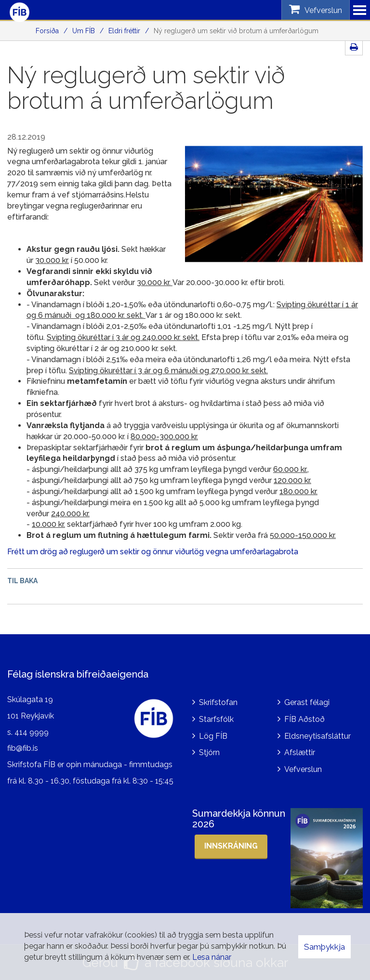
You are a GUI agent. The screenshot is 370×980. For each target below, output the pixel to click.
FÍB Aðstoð (304, 719)
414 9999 (32, 732)
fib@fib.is (23, 748)
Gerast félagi (307, 702)
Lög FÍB (213, 736)
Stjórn (209, 752)
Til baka (22, 581)
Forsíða (47, 31)
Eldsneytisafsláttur (317, 736)
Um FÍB (84, 31)
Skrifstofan (218, 702)
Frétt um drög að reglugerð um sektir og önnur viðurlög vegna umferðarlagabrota (153, 552)
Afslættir (300, 752)
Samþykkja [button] (324, 947)
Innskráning (231, 846)
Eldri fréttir (124, 31)
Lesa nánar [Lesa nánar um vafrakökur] (212, 957)
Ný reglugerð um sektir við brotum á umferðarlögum (236, 31)
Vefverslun (303, 769)
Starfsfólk (216, 719)
